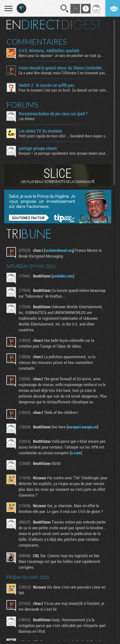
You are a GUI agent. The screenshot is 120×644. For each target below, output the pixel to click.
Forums (23, 105)
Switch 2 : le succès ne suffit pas (46, 85)
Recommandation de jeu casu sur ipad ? (53, 114)
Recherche (65, 9)
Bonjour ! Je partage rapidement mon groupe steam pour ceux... (64, 153)
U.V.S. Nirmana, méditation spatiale (49, 51)
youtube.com (63, 276)
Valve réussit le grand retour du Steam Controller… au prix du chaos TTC (64, 68)
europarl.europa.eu (82, 427)
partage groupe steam (38, 148)
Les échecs (27, 119)
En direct (33, 25)
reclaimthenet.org (59, 250)
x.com (76, 453)
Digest (81, 25)
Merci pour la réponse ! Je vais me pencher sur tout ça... (61, 55)
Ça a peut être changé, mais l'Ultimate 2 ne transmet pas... (63, 73)
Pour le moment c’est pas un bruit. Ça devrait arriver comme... (64, 90)
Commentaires (37, 42)
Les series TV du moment (40, 131)
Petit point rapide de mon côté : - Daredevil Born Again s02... (64, 136)
